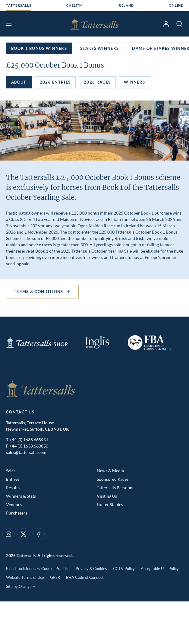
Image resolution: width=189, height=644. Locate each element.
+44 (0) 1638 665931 (29, 440)
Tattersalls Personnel (116, 488)
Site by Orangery (21, 586)
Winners (134, 82)
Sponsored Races (113, 479)
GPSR (55, 577)
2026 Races (97, 82)
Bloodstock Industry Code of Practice (38, 569)
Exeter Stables (110, 504)
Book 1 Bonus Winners (39, 48)
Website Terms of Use (25, 577)
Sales (11, 471)
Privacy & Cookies (91, 569)
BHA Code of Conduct (85, 577)
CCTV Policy (124, 569)
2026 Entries (55, 82)
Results (13, 488)
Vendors (14, 504)
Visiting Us (107, 496)
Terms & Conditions (42, 292)
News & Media (110, 471)
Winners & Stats (21, 496)
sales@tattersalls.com (26, 452)
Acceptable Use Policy (160, 569)
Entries (13, 479)
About (19, 82)
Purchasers (17, 513)
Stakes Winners (99, 48)
